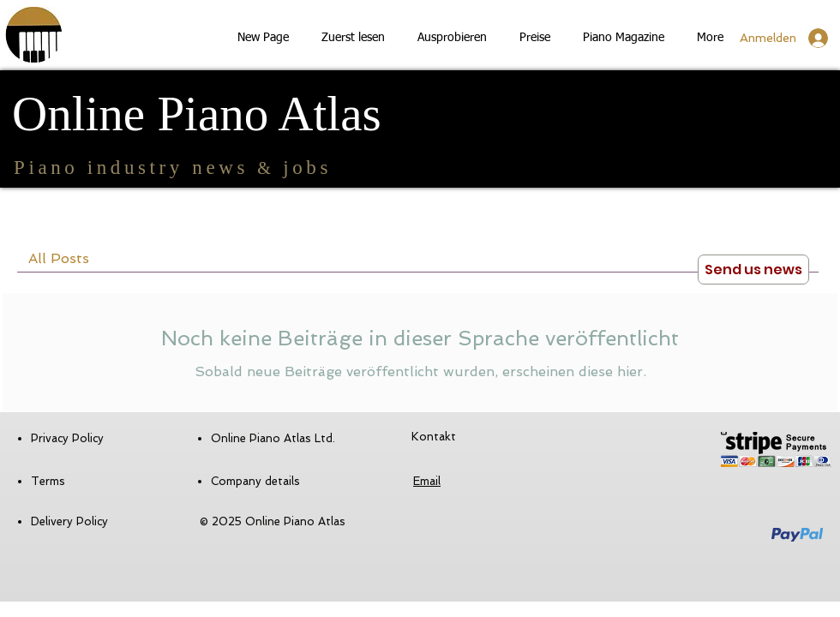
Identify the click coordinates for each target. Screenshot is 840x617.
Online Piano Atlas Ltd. (273, 438)
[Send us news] (753, 270)
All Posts (59, 258)
